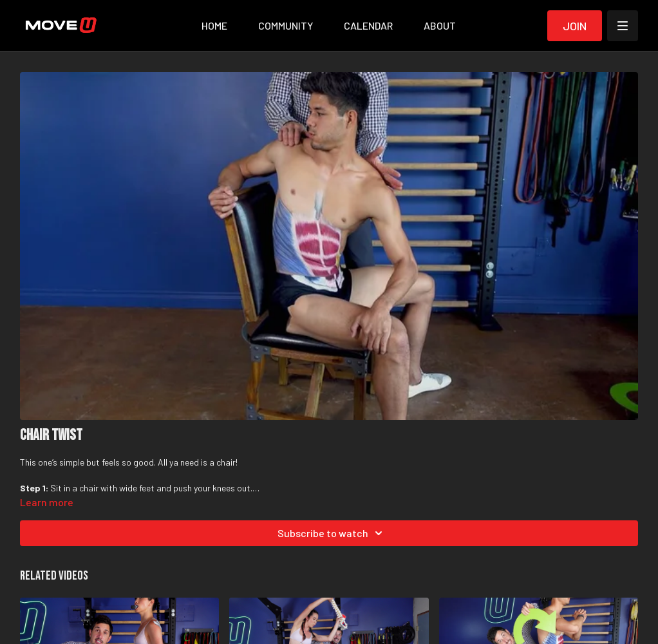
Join (575, 26)
